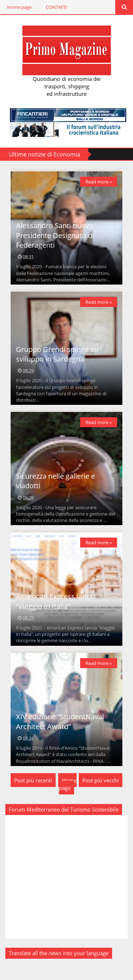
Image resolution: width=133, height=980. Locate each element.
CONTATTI (56, 7)
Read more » (99, 182)
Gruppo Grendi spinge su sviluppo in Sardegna (57, 354)
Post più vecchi (101, 780)
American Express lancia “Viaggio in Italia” (56, 601)
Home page (19, 7)
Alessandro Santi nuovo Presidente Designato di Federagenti (55, 235)
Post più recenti (33, 780)
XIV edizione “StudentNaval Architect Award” (60, 721)
